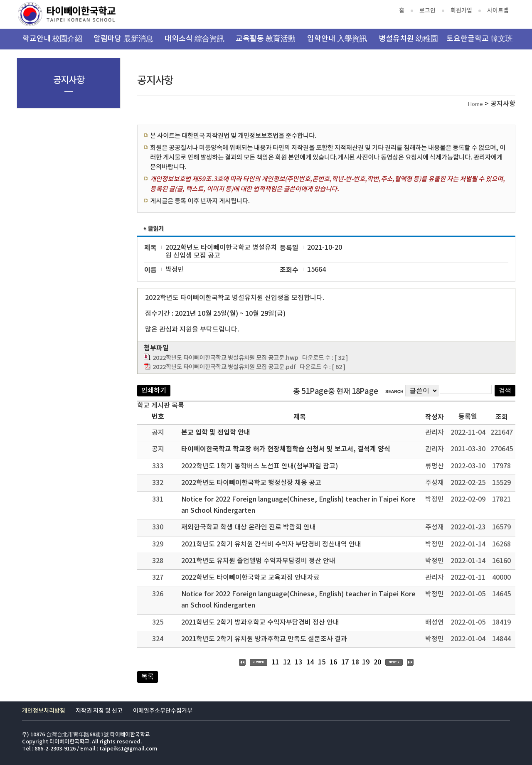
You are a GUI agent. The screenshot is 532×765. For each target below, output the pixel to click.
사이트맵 (498, 11)
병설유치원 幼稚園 (408, 39)
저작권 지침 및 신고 (99, 711)
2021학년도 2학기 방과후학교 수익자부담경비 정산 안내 (260, 622)
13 (298, 662)
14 (310, 662)
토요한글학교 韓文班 (480, 39)
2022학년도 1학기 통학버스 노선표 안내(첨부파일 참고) (260, 466)
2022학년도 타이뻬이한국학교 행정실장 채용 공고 (251, 483)
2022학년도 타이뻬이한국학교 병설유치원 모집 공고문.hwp (225, 358)
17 (345, 662)
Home (475, 105)
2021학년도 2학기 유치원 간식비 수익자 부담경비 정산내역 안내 (271, 544)
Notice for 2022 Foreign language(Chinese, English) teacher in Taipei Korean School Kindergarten (298, 505)
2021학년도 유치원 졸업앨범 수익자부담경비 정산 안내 (258, 561)
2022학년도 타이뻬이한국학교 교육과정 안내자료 (250, 578)
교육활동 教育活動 (266, 39)
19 (366, 662)
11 (275, 662)
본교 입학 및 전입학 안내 (216, 433)
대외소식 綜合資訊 (195, 39)
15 (322, 662)
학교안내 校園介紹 (52, 39)
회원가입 (461, 11)
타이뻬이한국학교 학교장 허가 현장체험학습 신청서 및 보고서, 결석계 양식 (286, 449)
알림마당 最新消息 (123, 39)
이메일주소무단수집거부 (163, 711)
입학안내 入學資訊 (337, 39)
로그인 (427, 11)
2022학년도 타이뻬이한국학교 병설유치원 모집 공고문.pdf (224, 367)
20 (377, 662)
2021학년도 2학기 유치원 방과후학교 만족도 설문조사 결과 (264, 639)
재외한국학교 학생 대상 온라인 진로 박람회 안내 (249, 527)
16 (333, 662)
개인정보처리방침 (44, 711)
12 (287, 662)
